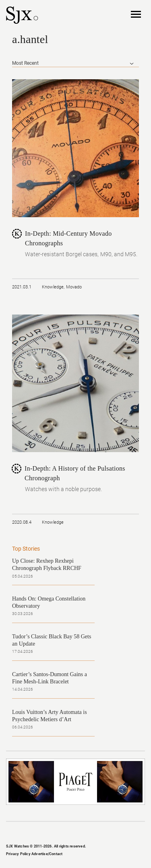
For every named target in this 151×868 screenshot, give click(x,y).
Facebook (50, 833)
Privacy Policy (18, 854)
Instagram (62, 833)
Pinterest (89, 833)
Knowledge (53, 287)
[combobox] (75, 64)
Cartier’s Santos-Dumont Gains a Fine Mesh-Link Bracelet (50, 678)
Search (118, 14)
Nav (136, 15)
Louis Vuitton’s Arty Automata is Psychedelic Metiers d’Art (50, 716)
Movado (74, 287)
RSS (101, 833)
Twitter (76, 833)
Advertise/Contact (47, 854)
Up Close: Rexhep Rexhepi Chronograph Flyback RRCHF (47, 565)
